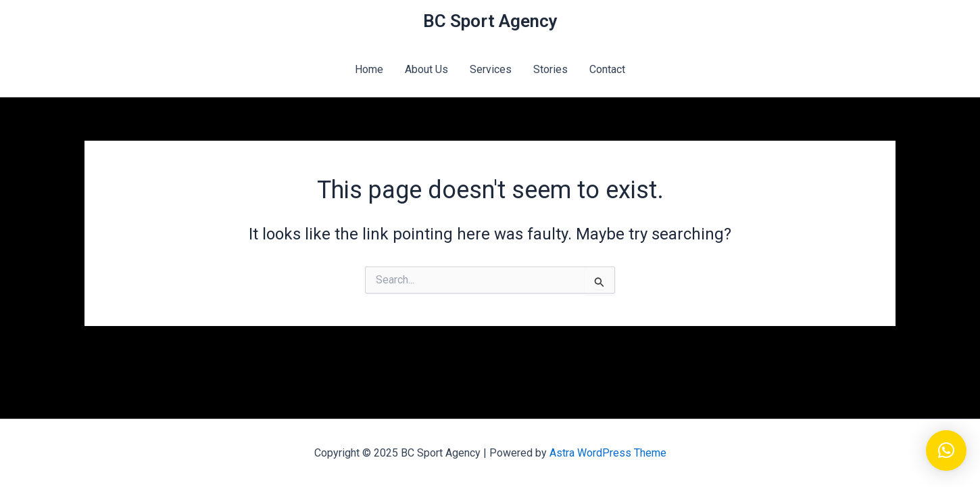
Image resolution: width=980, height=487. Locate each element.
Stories (550, 69)
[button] (946, 450)
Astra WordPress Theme (608, 453)
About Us (426, 69)
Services (491, 69)
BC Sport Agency (490, 21)
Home (369, 69)
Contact (607, 69)
